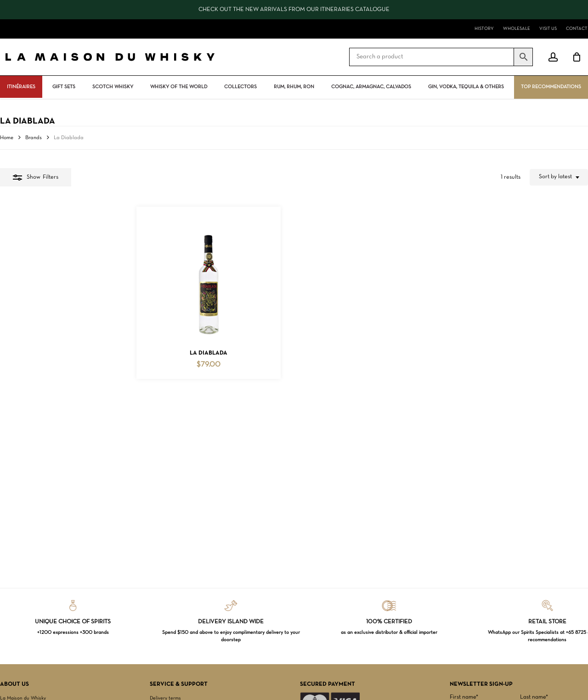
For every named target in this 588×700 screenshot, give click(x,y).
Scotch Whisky (113, 87)
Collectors (240, 87)
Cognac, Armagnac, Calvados (371, 87)
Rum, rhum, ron (294, 87)
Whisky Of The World (179, 87)
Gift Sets (64, 87)
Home (7, 138)
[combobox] (559, 177)
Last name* (534, 697)
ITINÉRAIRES (21, 87)
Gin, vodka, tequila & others (466, 87)
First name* (464, 697)
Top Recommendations (551, 87)
